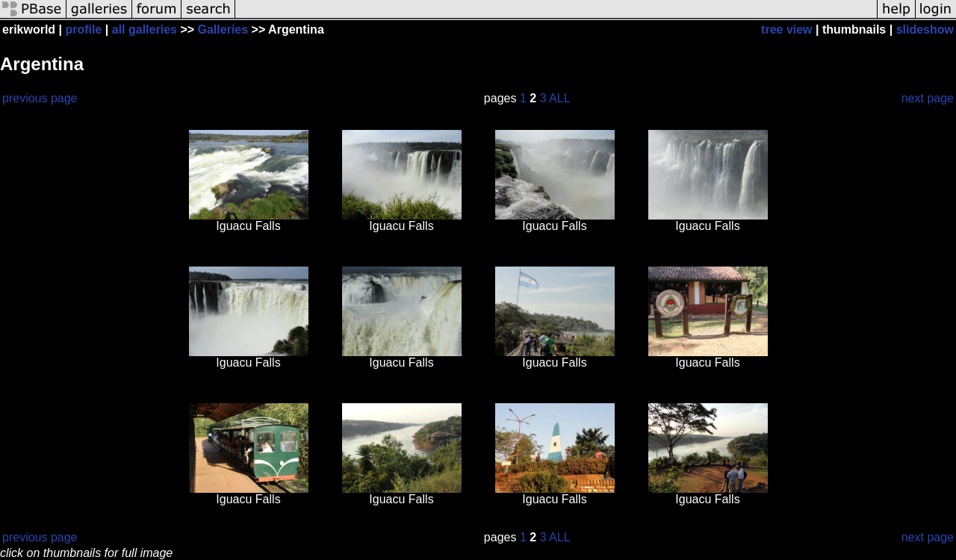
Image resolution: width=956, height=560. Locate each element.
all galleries (145, 29)
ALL (559, 98)
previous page (40, 98)
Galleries (223, 29)
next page (928, 98)
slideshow (925, 29)
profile (84, 29)
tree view (786, 29)
